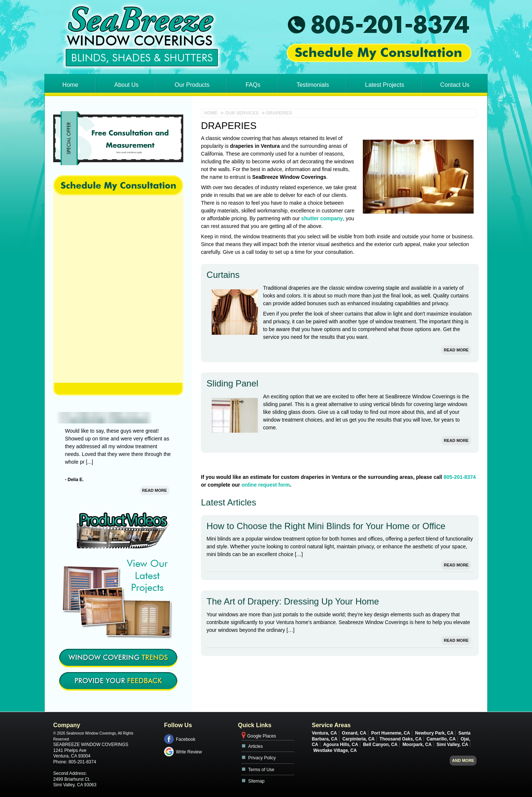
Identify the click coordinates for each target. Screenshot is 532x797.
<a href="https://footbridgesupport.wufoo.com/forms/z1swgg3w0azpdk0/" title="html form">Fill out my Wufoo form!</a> (118, 289)
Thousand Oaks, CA (400, 739)
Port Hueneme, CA (391, 733)
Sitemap (256, 781)
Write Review (189, 752)
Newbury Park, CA (434, 733)
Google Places (262, 736)
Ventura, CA (324, 733)
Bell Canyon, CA (380, 745)
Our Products (192, 85)
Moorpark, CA (417, 745)
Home (70, 85)
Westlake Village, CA (335, 750)
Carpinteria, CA (359, 739)
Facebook (186, 739)
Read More (456, 350)
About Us (126, 85)
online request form (266, 485)
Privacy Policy (262, 758)
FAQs (253, 85)
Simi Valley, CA (452, 745)
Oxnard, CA (354, 733)
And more (463, 760)
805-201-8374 (460, 477)
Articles (255, 746)
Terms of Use (261, 770)
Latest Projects (385, 85)
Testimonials (313, 85)
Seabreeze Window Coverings (91, 745)
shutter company (322, 218)
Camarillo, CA (441, 739)
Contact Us (455, 85)
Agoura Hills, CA (341, 745)
